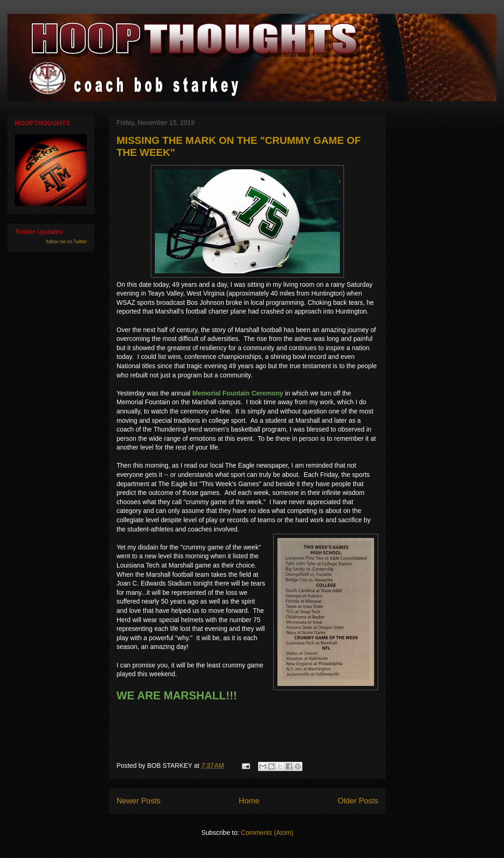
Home (249, 801)
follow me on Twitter (67, 242)
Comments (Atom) (267, 833)
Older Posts (358, 801)
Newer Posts (138, 801)
